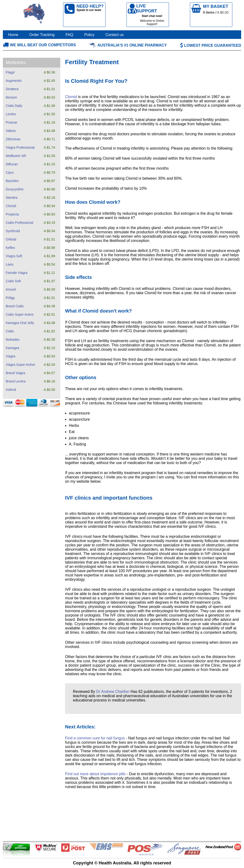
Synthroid (13, 231)
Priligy (10, 298)
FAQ (69, 35)
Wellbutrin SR (16, 156)
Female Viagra (17, 273)
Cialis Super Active (20, 314)
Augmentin (14, 81)
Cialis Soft (13, 281)
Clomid (11, 206)
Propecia (12, 214)
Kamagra (13, 348)
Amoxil (11, 289)
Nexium (11, 97)
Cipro (10, 173)
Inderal (11, 390)
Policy (89, 35)
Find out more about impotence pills (95, 774)
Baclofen (12, 181)
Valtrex (11, 131)
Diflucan (12, 164)
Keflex (10, 248)
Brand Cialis (15, 306)
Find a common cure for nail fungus (95, 738)
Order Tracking (42, 35)
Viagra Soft (14, 256)
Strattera (12, 89)
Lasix (10, 264)
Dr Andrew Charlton (113, 692)
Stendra (12, 198)
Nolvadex (13, 340)
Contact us (115, 35)
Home (13, 35)
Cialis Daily (14, 106)
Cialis (10, 331)
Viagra (10, 356)
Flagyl (10, 72)
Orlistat (11, 239)
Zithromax (13, 139)
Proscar (11, 122)
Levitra (11, 114)
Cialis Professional (19, 223)
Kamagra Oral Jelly (20, 323)
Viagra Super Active (20, 365)
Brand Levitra (16, 381)
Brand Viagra (15, 373)
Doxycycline (15, 189)
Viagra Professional (20, 147)
